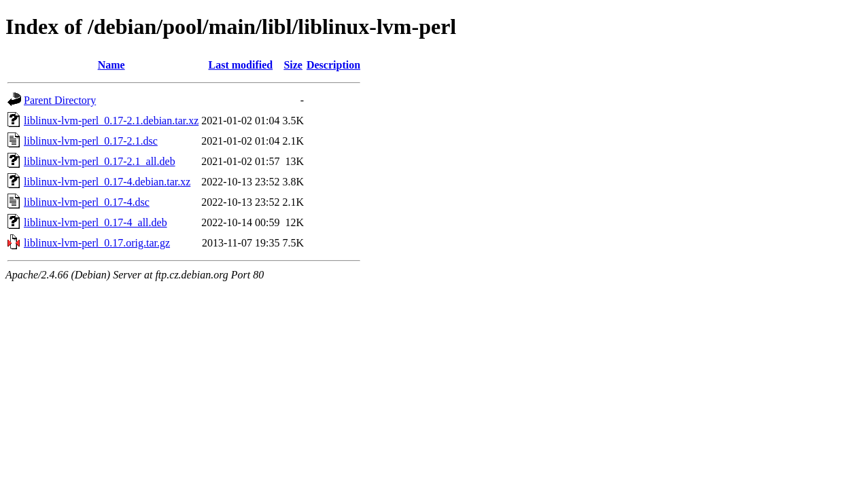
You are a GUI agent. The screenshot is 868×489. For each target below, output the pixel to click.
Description (333, 65)
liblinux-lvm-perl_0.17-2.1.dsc (91, 141)
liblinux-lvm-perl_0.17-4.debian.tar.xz (107, 182)
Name (111, 65)
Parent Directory (60, 100)
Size (293, 65)
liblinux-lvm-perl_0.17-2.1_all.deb (100, 161)
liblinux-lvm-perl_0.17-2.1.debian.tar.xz (111, 121)
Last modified (241, 65)
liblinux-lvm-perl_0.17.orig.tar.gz (97, 243)
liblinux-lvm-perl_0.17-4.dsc (87, 202)
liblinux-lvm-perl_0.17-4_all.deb (96, 222)
